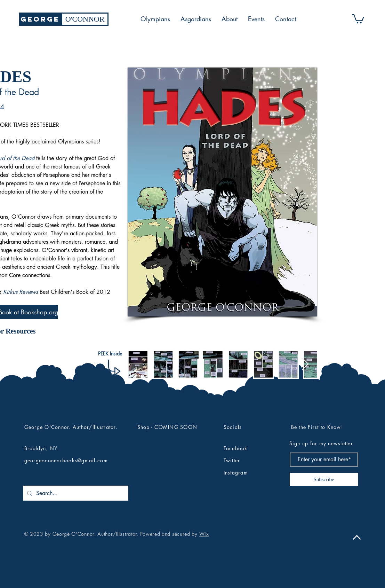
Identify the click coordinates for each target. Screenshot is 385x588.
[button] (358, 18)
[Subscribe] (324, 479)
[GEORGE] (40, 19)
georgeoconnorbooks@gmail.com (66, 460)
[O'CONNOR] (85, 19)
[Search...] (75, 493)
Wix (204, 534)
